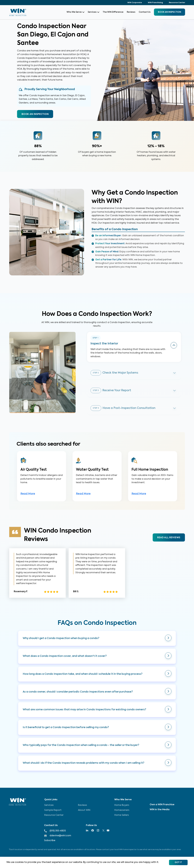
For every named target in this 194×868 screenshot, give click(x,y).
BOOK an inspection (170, 12)
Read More (28, 494)
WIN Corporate (135, 3)
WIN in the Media (160, 810)
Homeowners (122, 810)
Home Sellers (122, 815)
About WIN (84, 810)
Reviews (131, 12)
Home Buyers (122, 805)
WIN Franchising (155, 3)
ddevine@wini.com (58, 836)
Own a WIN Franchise (162, 805)
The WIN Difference (113, 12)
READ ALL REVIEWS (169, 538)
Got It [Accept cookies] (178, 862)
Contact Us (145, 12)
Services (94, 12)
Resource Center (177, 3)
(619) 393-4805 (55, 831)
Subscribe (50, 841)
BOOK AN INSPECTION (35, 114)
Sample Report (53, 810)
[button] (97, 638)
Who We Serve (75, 12)
